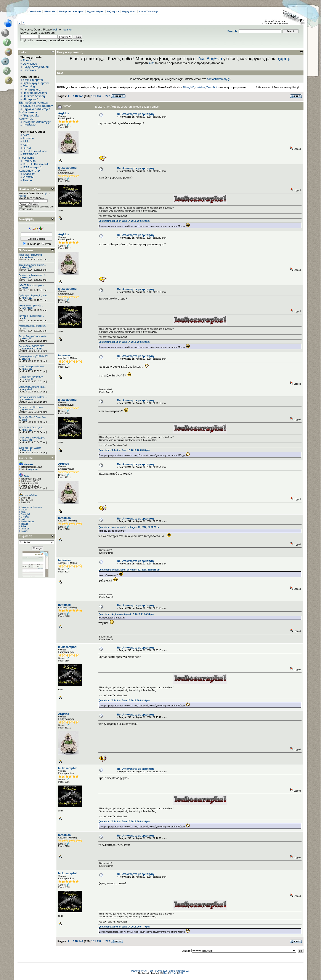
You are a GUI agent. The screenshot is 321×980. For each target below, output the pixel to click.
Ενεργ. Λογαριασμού (36, 67)
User (24, 328)
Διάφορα (125, 87)
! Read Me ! (50, 11)
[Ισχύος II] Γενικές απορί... (31, 316)
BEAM (27, 148)
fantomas (64, 355)
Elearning (29, 86)
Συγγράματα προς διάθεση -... (33, 397)
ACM (26, 135)
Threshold (27, 450)
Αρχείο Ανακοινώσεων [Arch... (33, 336)
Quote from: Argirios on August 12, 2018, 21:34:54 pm (126, 614)
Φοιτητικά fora (32, 90)
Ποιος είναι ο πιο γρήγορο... (32, 438)
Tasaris (24, 524)
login (55, 29)
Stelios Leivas (28, 522)
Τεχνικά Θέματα (96, 11)
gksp (23, 512)
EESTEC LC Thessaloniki (29, 156)
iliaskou (25, 531)
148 (75, 96)
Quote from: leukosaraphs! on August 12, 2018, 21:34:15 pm (129, 570)
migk (23, 519)
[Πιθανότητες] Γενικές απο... (32, 367)
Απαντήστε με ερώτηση (233, 87)
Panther (28, 180)
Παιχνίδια (163, 87)
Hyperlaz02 (27, 379)
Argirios (64, 113)
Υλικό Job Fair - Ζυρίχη (30, 448)
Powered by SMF (140, 971)
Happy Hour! (129, 11)
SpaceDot (29, 174)
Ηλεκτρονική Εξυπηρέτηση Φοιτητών (34, 101)
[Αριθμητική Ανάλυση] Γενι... (32, 387)
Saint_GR (26, 514)
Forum (27, 60)
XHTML (173, 973)
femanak (25, 529)
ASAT (26, 145)
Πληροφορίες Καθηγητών (29, 117)
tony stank (27, 308)
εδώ (200, 59)
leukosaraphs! (68, 168)
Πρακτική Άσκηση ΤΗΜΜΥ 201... (35, 356)
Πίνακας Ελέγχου (30, 189)
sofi (24, 318)
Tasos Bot (212, 87)
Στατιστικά (26, 458)
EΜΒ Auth (29, 161)
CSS (181, 973)
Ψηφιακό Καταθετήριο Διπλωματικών (34, 111)
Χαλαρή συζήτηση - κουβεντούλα (99, 87)
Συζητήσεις (113, 11)
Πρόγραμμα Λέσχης (35, 93)
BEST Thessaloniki (35, 151)
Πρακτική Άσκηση (34, 96)
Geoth (24, 510)
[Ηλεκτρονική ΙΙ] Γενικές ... (31, 306)
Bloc (165, 973)
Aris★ (25, 288)
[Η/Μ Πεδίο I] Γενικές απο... (32, 428)
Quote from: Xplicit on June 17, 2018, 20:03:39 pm (124, 221)
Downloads (35, 11)
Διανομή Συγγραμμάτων (38, 106)
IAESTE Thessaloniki (36, 164)
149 (81, 96)
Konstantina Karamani (32, 507)
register (67, 29)
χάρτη (283, 59)
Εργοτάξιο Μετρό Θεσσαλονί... (33, 417)
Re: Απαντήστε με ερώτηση (135, 114)
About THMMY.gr (148, 11)
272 (108, 96)
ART (26, 141)
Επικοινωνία (31, 70)
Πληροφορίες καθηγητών (31, 377)
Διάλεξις (26, 359)
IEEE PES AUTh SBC (32, 349)
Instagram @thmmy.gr (37, 122)
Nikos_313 (27, 267)
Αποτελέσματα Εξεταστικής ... (33, 326)
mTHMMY (29, 125)
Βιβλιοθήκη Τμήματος (36, 83)
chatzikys (200, 87)
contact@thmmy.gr (219, 79)
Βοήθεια (214, 59)
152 (99, 96)
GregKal (25, 517)
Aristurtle (28, 138)
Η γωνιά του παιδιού (144, 87)
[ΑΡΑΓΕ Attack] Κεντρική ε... (32, 285)
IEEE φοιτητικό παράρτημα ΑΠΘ (30, 169)
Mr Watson (27, 257)
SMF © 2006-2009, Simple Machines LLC (170, 971)
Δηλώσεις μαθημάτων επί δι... (33, 275)
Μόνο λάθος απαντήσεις (30, 255)
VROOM (28, 177)
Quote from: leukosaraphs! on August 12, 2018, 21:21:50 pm (129, 527)
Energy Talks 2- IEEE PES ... (33, 346)
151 (94, 96)
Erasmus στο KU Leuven (31, 407)
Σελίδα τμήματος (33, 80)
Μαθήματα (65, 11)
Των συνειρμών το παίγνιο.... (33, 265)
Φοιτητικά (79, 11)
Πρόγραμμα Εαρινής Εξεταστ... (34, 296)
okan (24, 420)
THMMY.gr (63, 87)
